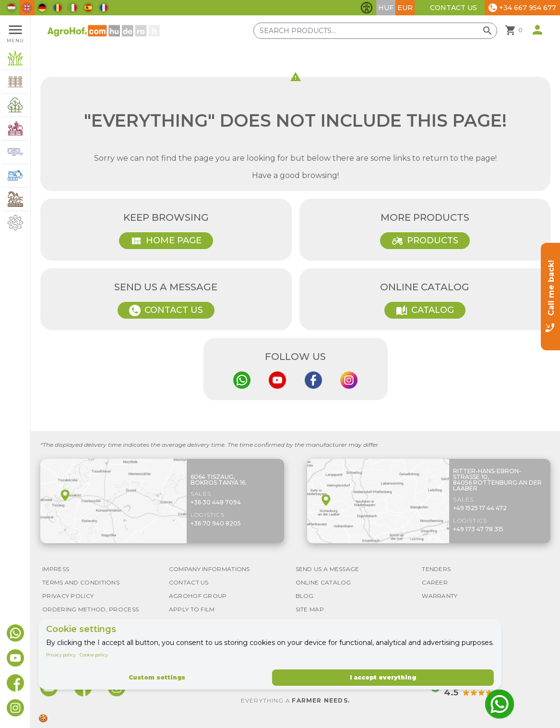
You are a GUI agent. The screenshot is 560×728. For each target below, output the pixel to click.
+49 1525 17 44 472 (480, 508)
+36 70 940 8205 (216, 523)
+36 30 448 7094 (216, 502)
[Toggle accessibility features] (367, 8)
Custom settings (157, 677)
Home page (166, 241)
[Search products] (375, 31)
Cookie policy (94, 655)
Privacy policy (61, 655)
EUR (405, 8)
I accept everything (383, 677)
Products (425, 241)
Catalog (425, 310)
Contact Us (453, 8)
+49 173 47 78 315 (478, 529)
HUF (386, 8)
